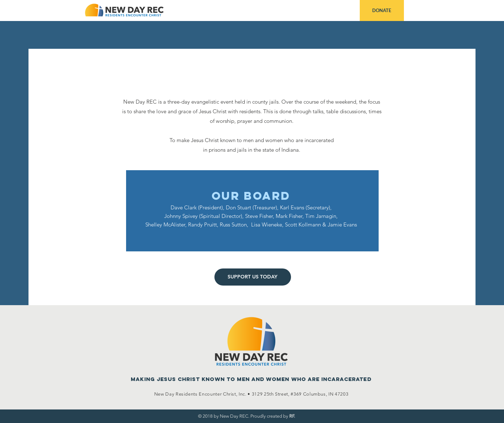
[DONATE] (382, 11)
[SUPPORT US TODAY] (253, 277)
